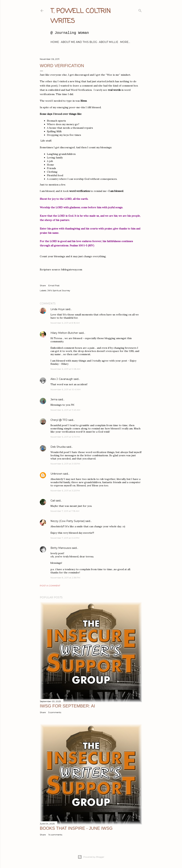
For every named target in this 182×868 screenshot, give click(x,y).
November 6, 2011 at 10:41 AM (65, 389)
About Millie (109, 42)
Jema (54, 399)
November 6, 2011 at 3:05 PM (65, 464)
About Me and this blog (79, 42)
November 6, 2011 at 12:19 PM (65, 437)
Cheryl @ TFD (59, 420)
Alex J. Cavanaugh (62, 379)
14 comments (55, 835)
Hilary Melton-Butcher (64, 333)
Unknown (56, 474)
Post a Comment (50, 586)
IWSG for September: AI (67, 706)
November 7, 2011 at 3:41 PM (65, 538)
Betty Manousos (61, 548)
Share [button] (43, 285)
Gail (53, 501)
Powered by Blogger (91, 857)
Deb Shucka (58, 447)
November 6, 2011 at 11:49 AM (65, 410)
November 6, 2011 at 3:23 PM (65, 491)
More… (125, 42)
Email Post (54, 285)
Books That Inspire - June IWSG (76, 828)
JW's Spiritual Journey (59, 290)
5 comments (55, 712)
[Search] (140, 10)
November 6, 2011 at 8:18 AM (65, 323)
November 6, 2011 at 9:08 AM (65, 369)
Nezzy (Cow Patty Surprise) (68, 521)
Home (55, 42)
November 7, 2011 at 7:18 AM (65, 511)
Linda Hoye (58, 309)
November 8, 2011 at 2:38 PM (65, 578)
